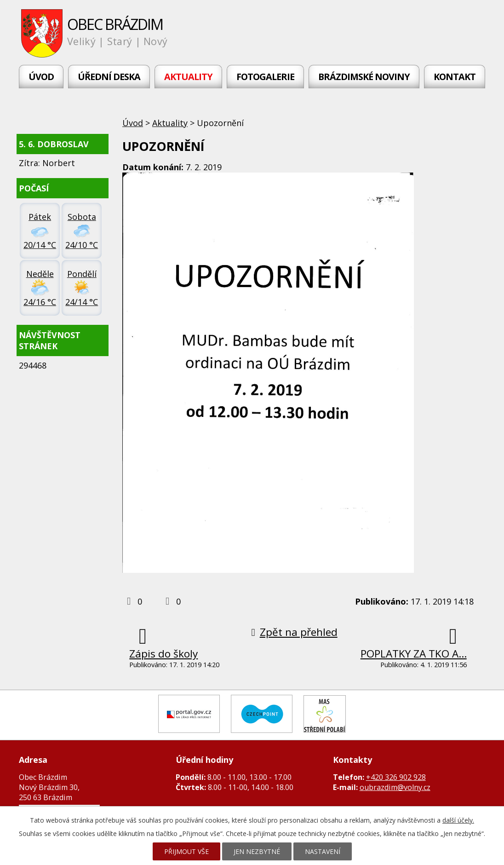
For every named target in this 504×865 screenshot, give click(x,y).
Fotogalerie (265, 77)
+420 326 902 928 (396, 777)
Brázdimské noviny (364, 77)
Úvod (41, 77)
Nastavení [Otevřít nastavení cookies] (323, 851)
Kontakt (455, 77)
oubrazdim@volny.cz (395, 787)
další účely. (458, 820)
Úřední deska (109, 77)
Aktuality (188, 77)
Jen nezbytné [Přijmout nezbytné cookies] (257, 851)
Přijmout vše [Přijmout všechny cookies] (186, 851)
